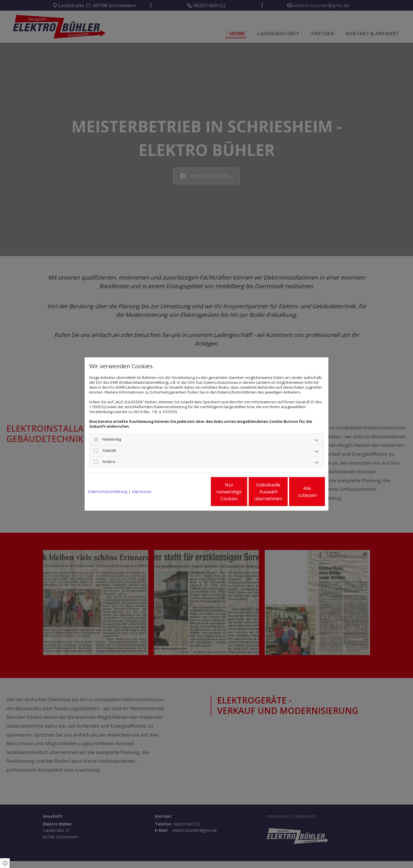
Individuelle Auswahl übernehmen (244, 492)
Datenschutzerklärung (108, 492)
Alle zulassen (298, 492)
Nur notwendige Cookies (189, 492)
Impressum (142, 492)
